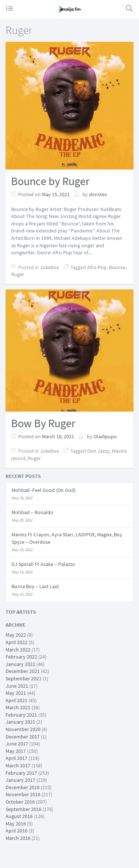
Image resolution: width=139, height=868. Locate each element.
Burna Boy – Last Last (35, 586)
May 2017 (16, 751)
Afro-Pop (97, 267)
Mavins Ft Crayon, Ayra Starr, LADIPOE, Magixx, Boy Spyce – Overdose (67, 538)
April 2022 (16, 642)
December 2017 (23, 737)
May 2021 (16, 693)
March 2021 (18, 707)
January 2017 (20, 780)
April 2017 (16, 758)
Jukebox (49, 267)
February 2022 (21, 657)
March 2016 (18, 838)
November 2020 (23, 729)
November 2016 (23, 794)
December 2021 (23, 671)
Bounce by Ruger (50, 181)
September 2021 (24, 678)
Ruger (18, 274)
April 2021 (16, 700)
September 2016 (24, 809)
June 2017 (17, 744)
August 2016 (19, 816)
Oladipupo (105, 436)
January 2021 (20, 722)
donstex (98, 194)
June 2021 (17, 686)
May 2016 (16, 824)
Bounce (117, 267)
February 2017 (21, 773)
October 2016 (20, 802)
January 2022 (20, 664)
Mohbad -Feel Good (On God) (44, 490)
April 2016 (16, 831)
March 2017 (18, 765)
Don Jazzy (98, 451)
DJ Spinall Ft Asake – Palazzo (43, 564)
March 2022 (18, 650)
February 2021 (21, 715)
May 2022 (16, 635)
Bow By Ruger (43, 423)
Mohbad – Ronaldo (32, 512)
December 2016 (23, 787)
